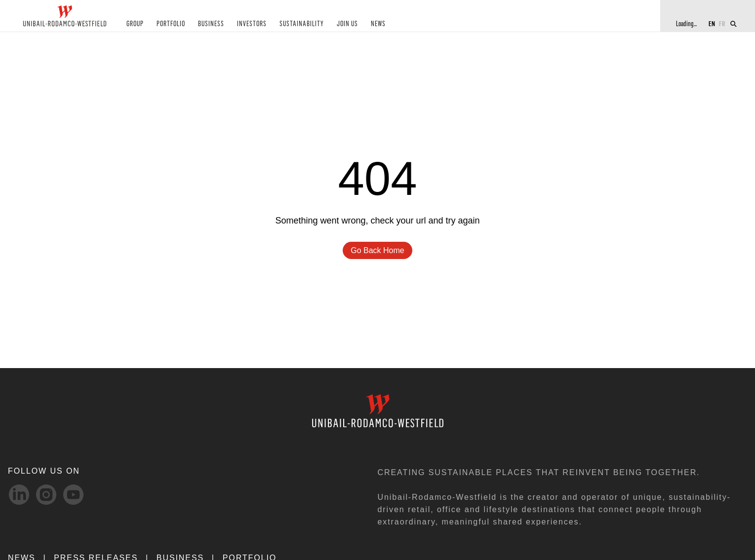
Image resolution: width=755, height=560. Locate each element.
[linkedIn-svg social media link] (19, 495)
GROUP (135, 24)
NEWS (378, 24)
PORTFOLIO (171, 24)
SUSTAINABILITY (302, 24)
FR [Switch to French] (722, 23)
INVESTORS (252, 24)
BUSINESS (211, 24)
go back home (377, 250)
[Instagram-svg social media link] (46, 495)
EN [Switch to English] (712, 23)
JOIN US (347, 24)
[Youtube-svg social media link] (73, 495)
